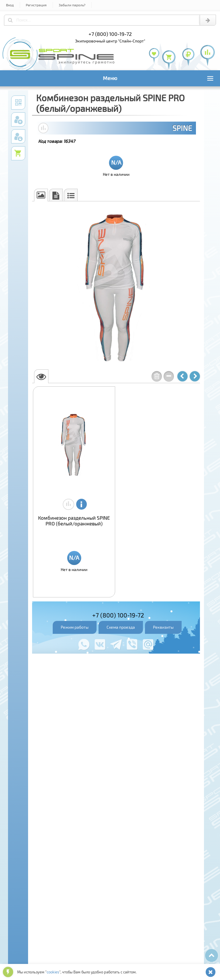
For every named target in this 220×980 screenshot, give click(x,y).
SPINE (182, 128)
